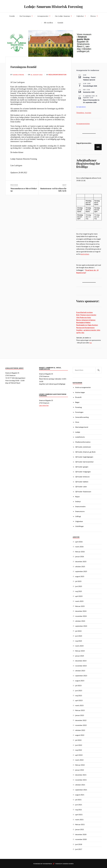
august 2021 (80, 795)
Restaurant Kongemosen (85, 327)
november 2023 (81, 666)
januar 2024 (80, 656)
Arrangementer (43, 16)
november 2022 (81, 725)
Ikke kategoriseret (82, 427)
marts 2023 (79, 705)
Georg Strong (19, 75)
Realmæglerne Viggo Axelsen (87, 325)
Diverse (93, 16)
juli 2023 (78, 685)
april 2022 (79, 755)
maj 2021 (79, 810)
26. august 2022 (38, 75)
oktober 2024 (80, 621)
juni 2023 (79, 690)
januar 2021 (80, 829)
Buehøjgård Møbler (83, 322)
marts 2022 (79, 760)
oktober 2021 (80, 785)
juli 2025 (78, 581)
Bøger (77, 402)
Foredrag (78, 407)
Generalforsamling (82, 417)
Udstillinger (79, 526)
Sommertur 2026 (89, 92)
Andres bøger (80, 392)
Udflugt (78, 516)
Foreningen (79, 412)
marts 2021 (79, 819)
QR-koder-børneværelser (84, 462)
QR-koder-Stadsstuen (83, 492)
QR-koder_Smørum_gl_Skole (85, 452)
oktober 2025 (80, 566)
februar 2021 (80, 824)
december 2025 (81, 561)
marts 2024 (79, 646)
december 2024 (81, 611)
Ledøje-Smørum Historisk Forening (54, 6)
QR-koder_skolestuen (83, 447)
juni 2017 (79, 849)
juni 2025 (79, 586)
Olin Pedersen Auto (84, 317)
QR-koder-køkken (82, 482)
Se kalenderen (81, 107)
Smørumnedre (80, 506)
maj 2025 (79, 591)
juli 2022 (78, 740)
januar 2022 (80, 770)
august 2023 (80, 681)
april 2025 (79, 596)
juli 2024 (78, 631)
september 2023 (81, 676)
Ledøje (78, 432)
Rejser (77, 497)
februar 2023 (80, 710)
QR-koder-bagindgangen (84, 457)
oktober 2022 (80, 730)
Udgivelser (80, 16)
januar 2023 (80, 715)
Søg (98, 147)
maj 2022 (79, 750)
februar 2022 (80, 765)
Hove (77, 422)
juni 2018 (79, 844)
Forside (12, 16)
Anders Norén (68, 864)
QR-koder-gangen (82, 467)
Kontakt (60, 23)
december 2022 (81, 720)
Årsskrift (78, 397)
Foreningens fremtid (32, 66)
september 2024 (81, 626)
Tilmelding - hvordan (84, 113)
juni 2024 (79, 636)
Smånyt (78, 501)
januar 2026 (80, 556)
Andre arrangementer (83, 387)
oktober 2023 (80, 671)
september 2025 (81, 571)
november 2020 (81, 839)
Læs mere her (44, 405)
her (91, 343)
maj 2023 (79, 695)
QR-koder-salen (81, 487)
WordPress (48, 864)
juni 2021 (79, 805)
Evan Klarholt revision (84, 312)
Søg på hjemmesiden (84, 143)
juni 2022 (79, 745)
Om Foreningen (25, 16)
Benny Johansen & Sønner (86, 320)
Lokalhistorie (80, 437)
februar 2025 (80, 606)
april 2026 (79, 542)
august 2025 (80, 576)
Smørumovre (80, 511)
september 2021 (81, 790)
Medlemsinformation (25, 77)
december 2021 (81, 775)
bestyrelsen (85, 254)
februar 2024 (80, 651)
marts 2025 (79, 601)
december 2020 (81, 834)
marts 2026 (79, 547)
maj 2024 (79, 641)
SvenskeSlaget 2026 (90, 86)
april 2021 (79, 814)
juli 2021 (78, 800)
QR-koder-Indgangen (83, 472)
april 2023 (79, 700)
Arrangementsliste (83, 124)
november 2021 (81, 780)
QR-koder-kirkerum (82, 477)
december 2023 (81, 661)
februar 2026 (80, 552)
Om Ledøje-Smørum (62, 16)
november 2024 (81, 616)
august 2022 (80, 735)
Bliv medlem (48, 23)
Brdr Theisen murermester (86, 315)
